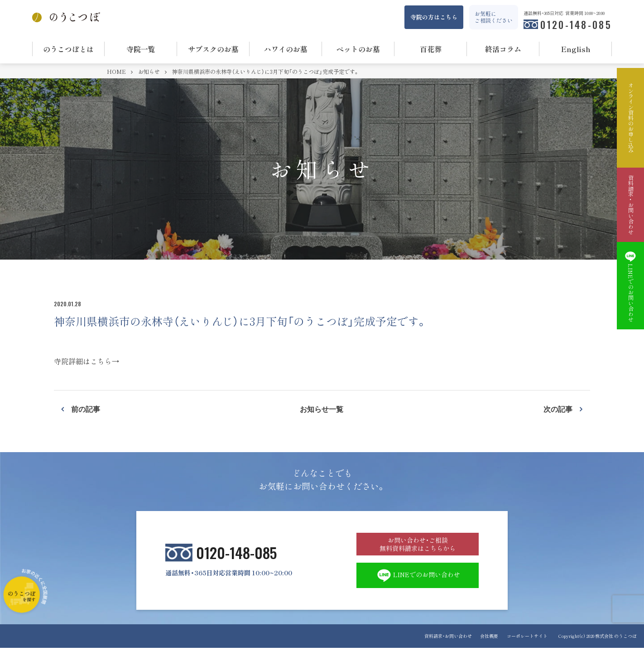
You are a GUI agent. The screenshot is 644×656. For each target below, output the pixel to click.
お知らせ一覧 (322, 409)
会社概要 (487, 644)
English (576, 49)
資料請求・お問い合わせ (443, 644)
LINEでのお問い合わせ (418, 583)
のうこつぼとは (68, 49)
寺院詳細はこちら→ (87, 361)
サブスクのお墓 (213, 49)
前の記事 (86, 409)
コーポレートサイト (527, 644)
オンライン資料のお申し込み (630, 118)
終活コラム (503, 49)
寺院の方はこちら (434, 17)
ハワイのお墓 (286, 49)
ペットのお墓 (358, 49)
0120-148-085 (576, 24)
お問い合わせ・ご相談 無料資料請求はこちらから (418, 547)
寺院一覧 (141, 49)
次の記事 (558, 409)
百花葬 (431, 49)
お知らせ (150, 72)
